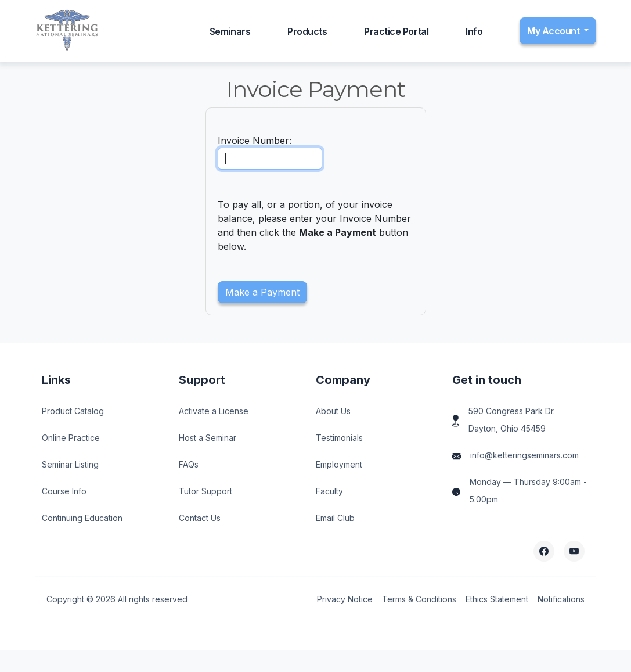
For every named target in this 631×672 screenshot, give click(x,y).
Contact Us (200, 518)
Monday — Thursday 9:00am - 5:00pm (528, 490)
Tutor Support (205, 491)
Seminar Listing (70, 464)
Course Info (64, 491)
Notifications (561, 599)
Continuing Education (82, 518)
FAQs (189, 464)
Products (307, 31)
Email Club (335, 518)
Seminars (230, 31)
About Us (333, 411)
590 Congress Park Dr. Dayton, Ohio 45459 (512, 420)
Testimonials (339, 438)
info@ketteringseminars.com (524, 455)
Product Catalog (73, 411)
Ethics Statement (497, 599)
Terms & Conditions (419, 599)
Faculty (329, 491)
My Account (554, 31)
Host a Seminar (208, 438)
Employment (339, 464)
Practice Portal (396, 31)
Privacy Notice (345, 599)
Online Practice (71, 438)
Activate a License (214, 411)
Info (474, 31)
